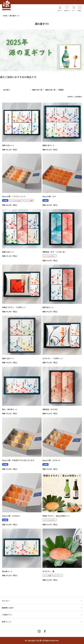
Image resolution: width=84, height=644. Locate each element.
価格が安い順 (37, 90)
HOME (5, 16)
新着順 (61, 90)
